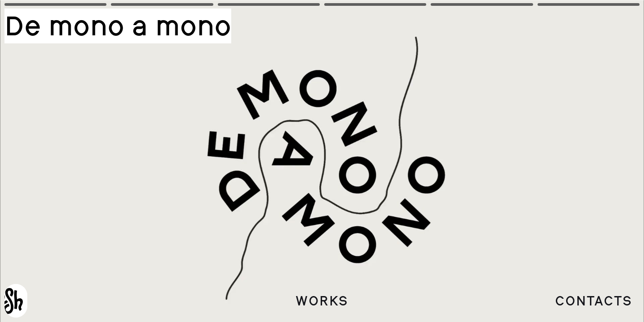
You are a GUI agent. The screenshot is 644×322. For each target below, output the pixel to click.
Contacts (594, 301)
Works (322, 301)
